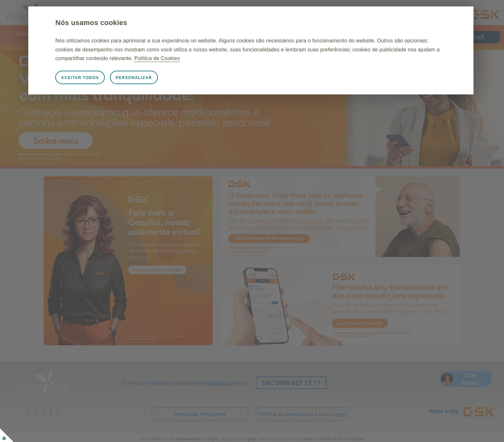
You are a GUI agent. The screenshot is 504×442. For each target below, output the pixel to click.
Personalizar (149, 78)
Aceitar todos (95, 78)
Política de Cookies (234, 58)
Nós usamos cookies (107, 23)
